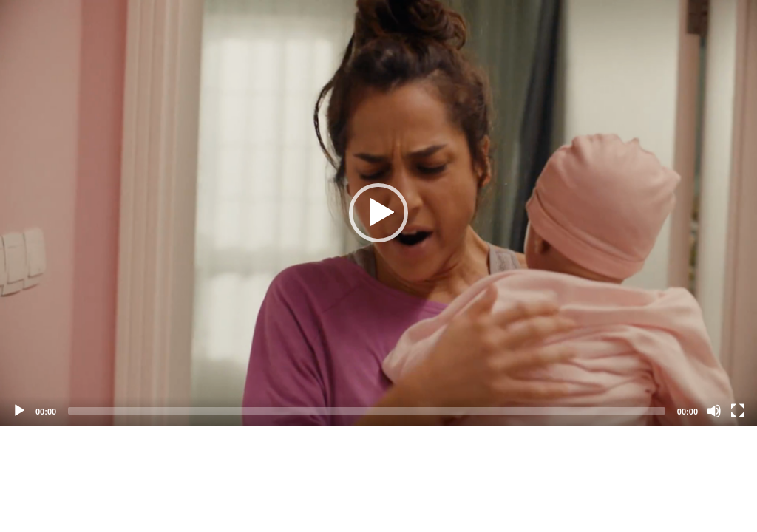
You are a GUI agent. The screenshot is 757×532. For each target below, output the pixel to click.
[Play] (19, 411)
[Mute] (714, 411)
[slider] (367, 411)
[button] (378, 213)
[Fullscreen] (738, 411)
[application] (378, 213)
